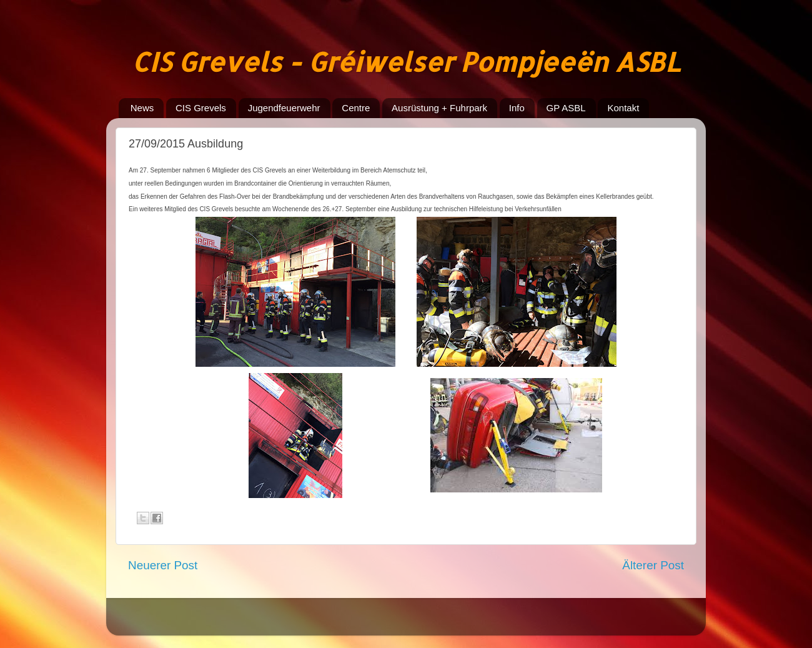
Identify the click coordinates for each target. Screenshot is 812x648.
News (142, 108)
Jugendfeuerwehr (284, 108)
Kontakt (623, 108)
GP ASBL (566, 108)
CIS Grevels (201, 108)
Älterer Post (653, 565)
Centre (356, 108)
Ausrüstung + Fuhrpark (439, 108)
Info (517, 108)
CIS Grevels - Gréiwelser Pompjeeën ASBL (406, 62)
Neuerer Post (163, 565)
